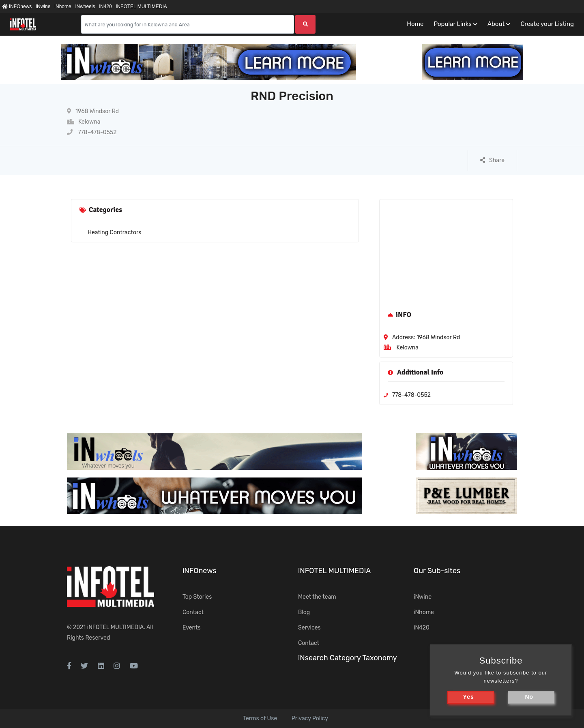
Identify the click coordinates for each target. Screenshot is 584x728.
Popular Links (452, 24)
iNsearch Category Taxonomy (348, 658)
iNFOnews (17, 6)
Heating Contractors (114, 232)
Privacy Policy (310, 718)
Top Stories (197, 597)
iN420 (105, 6)
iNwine (43, 6)
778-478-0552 (92, 132)
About (496, 24)
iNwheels (85, 6)
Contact (193, 612)
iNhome (63, 6)
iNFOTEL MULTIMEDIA (142, 6)
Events (192, 628)
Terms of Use (260, 718)
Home (415, 24)
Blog (304, 612)
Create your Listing (547, 24)
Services (309, 628)
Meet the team (317, 597)
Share (492, 160)
